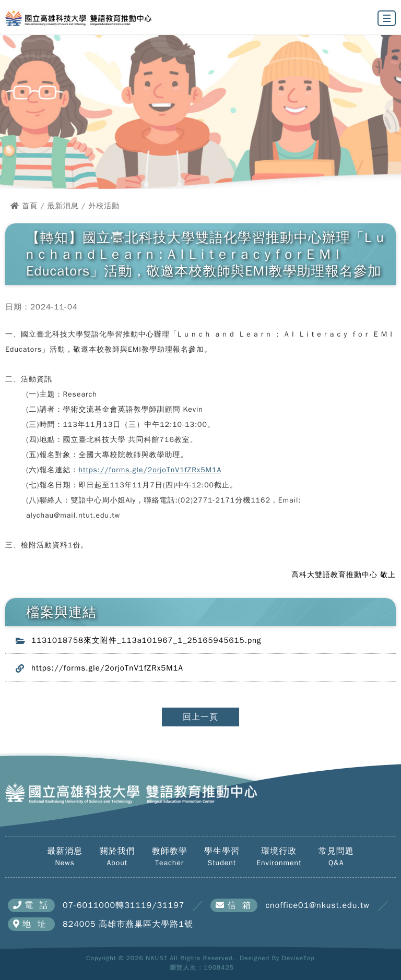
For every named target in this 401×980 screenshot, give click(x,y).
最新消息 (63, 206)
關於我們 (117, 857)
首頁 (30, 206)
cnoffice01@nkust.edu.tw (317, 905)
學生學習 (222, 857)
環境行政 (279, 857)
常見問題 (336, 857)
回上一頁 (200, 717)
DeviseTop (298, 958)
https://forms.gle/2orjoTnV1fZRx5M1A (150, 470)
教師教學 (170, 857)
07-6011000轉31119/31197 (123, 905)
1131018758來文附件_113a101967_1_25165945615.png (146, 640)
